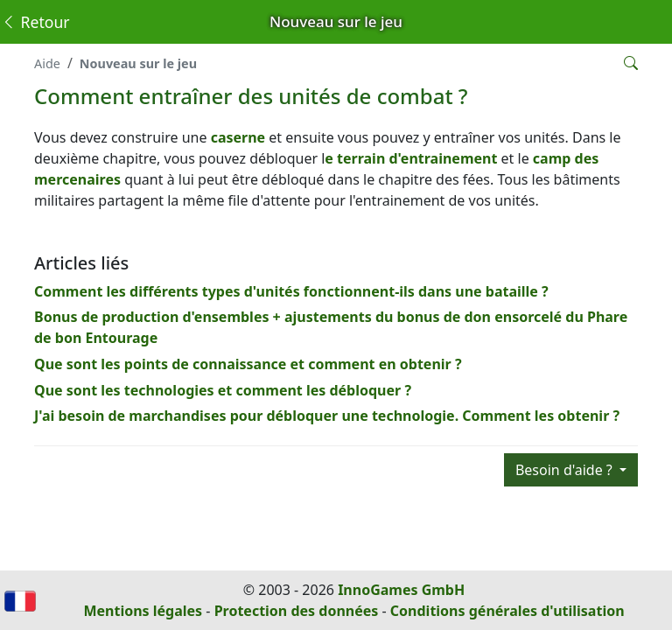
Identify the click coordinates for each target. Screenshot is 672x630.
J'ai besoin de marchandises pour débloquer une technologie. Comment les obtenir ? (327, 416)
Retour (35, 22)
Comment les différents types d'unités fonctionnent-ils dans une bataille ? (291, 291)
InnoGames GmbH (401, 590)
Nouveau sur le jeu (138, 63)
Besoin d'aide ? (566, 470)
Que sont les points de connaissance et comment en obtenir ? (248, 364)
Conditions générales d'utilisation (507, 611)
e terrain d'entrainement (411, 158)
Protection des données (297, 611)
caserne (240, 137)
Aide (47, 63)
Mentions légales (143, 611)
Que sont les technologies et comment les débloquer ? (223, 390)
